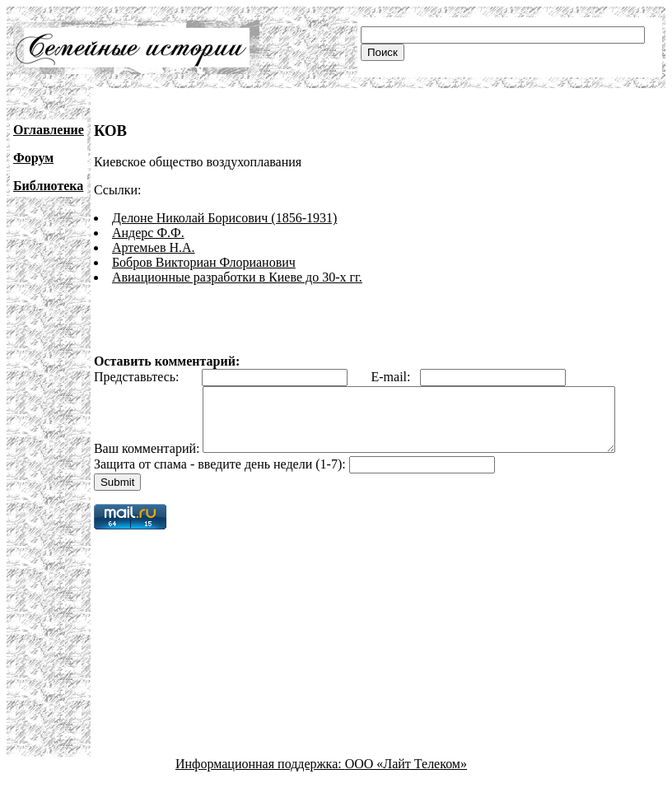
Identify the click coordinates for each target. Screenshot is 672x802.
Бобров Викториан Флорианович (204, 262)
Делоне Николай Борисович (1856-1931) (224, 218)
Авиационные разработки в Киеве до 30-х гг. (237, 277)
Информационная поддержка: (260, 788)
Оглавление (49, 130)
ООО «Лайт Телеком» (406, 788)
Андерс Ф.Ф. (148, 233)
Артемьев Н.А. (154, 247)
